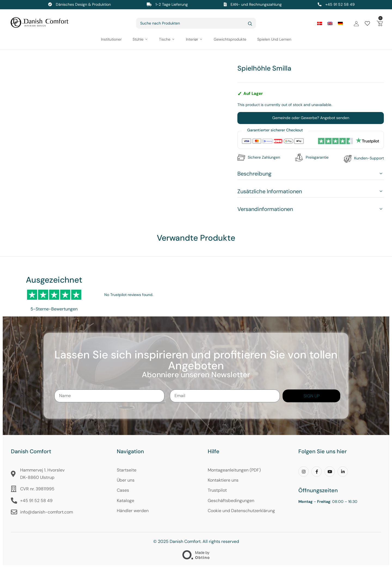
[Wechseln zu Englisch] (330, 23)
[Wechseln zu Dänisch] (320, 23)
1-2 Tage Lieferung (172, 4)
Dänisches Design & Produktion (83, 4)
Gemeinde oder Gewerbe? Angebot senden (311, 118)
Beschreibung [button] (254, 174)
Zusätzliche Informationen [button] (270, 191)
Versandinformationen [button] (265, 209)
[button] (380, 23)
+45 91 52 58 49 (340, 4)
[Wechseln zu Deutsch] (340, 23)
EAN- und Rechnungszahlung (256, 4)
